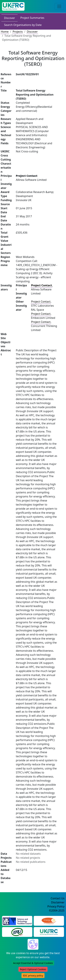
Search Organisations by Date (23, 25)
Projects (18, 32)
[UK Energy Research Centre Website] (49, 932)
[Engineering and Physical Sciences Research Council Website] (49, 921)
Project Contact (41, 302)
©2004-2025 (57, 910)
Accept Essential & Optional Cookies (33, 963)
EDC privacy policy (33, 976)
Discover (9, 18)
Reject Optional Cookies (33, 969)
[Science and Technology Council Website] (17, 921)
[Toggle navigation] (59, 6)
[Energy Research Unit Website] (17, 932)
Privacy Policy (56, 906)
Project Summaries (32, 18)
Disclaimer (58, 902)
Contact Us (58, 898)
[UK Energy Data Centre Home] (13, 6)
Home (5, 32)
